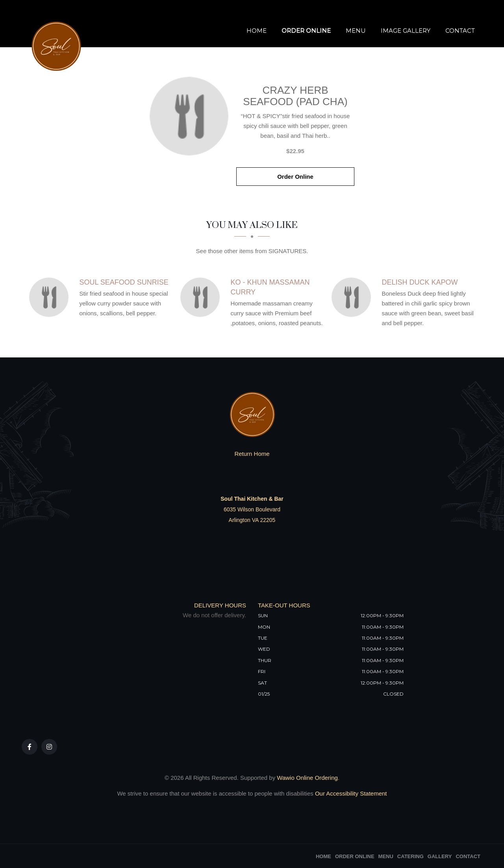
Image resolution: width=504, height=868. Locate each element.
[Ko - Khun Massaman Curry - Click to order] (202, 297)
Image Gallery (406, 31)
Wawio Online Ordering (307, 778)
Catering (410, 856)
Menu (356, 31)
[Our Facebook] (30, 747)
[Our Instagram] (49, 747)
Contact (460, 31)
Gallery (440, 856)
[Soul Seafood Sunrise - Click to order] (51, 297)
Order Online (306, 31)
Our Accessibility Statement (350, 793)
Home (257, 31)
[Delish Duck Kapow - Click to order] (353, 297)
